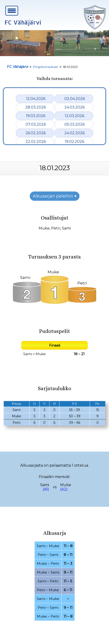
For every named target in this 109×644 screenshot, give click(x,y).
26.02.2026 (36, 133)
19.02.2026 (74, 142)
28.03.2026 (36, 107)
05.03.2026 (74, 124)
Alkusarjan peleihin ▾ (55, 196)
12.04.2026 (36, 99)
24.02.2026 (74, 133)
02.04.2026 (75, 99)
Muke (44, 228)
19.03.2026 (36, 116)
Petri (56, 228)
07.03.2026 (36, 124)
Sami (66, 228)
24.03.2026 (74, 107)
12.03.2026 (74, 116)
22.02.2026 (36, 142)
